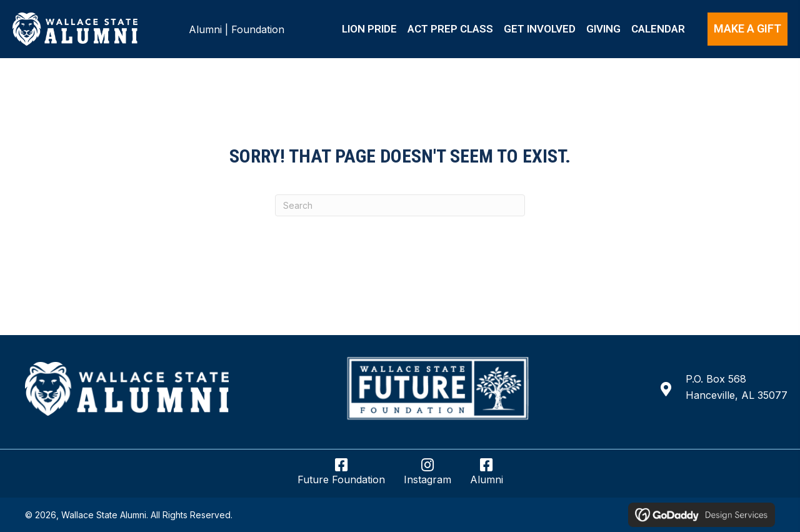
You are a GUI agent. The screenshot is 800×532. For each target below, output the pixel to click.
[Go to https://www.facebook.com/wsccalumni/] (487, 476)
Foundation (258, 29)
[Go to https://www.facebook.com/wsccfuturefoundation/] (341, 476)
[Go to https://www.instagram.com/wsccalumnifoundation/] (427, 476)
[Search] (400, 205)
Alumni (205, 29)
